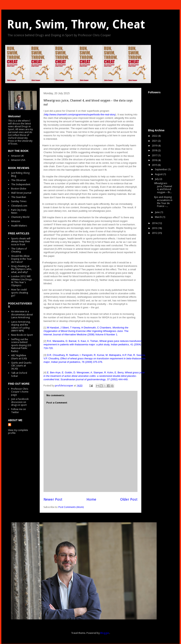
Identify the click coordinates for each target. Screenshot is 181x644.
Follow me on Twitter (19, 411)
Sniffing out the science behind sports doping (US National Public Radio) (21, 345)
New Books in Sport (22, 335)
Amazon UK (17, 156)
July (157, 179)
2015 (155, 165)
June (158, 212)
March (159, 217)
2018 (155, 150)
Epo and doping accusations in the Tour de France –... (163, 202)
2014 (155, 223)
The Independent (21, 184)
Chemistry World (20, 217)
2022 (155, 136)
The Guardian (19, 197)
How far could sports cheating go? (20, 293)
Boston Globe (19, 189)
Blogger (105, 633)
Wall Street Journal (21, 193)
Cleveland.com (19, 206)
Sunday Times (19, 201)
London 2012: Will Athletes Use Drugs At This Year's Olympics (22, 281)
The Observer (19, 180)
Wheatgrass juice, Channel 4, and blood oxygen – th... (163, 188)
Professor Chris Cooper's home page (20, 392)
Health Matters (19, 226)
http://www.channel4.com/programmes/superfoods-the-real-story (80, 114)
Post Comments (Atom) (71, 507)
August (159, 174)
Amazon (16, 221)
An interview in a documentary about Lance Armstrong (22, 314)
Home (91, 499)
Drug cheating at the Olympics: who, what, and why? (21, 269)
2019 (155, 146)
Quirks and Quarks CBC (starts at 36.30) (21, 366)
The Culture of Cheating (19, 250)
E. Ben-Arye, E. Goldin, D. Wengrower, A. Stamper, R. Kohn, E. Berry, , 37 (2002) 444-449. (94, 376)
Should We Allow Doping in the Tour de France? (21, 259)
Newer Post (53, 499)
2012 (155, 233)
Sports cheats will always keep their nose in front (21, 241)
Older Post (129, 499)
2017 (155, 155)
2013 (155, 228)
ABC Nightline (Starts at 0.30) (19, 357)
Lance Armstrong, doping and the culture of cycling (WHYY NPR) (21, 326)
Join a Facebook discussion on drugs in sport (20, 402)
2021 (155, 141)
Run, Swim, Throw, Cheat (76, 24)
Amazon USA (18, 160)
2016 (155, 160)
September (161, 169)
